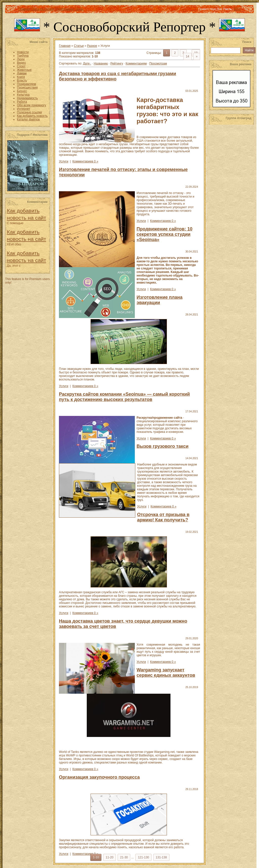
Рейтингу (117, 63)
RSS (237, 9)
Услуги (64, 161)
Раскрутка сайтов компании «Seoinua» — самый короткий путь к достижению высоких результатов (124, 397)
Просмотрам (158, 63)
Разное (92, 46)
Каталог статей (43, 9)
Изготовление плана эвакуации (159, 300)
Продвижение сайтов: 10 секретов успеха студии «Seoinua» (165, 234)
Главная (24, 9)
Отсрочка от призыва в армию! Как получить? (163, 517)
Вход (80, 9)
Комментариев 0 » (85, 161)
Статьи (79, 46)
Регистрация (65, 9)
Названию (101, 63)
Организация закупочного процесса (99, 777)
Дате (86, 63)
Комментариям (136, 63)
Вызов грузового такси (163, 446)
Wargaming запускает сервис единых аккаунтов (166, 673)
